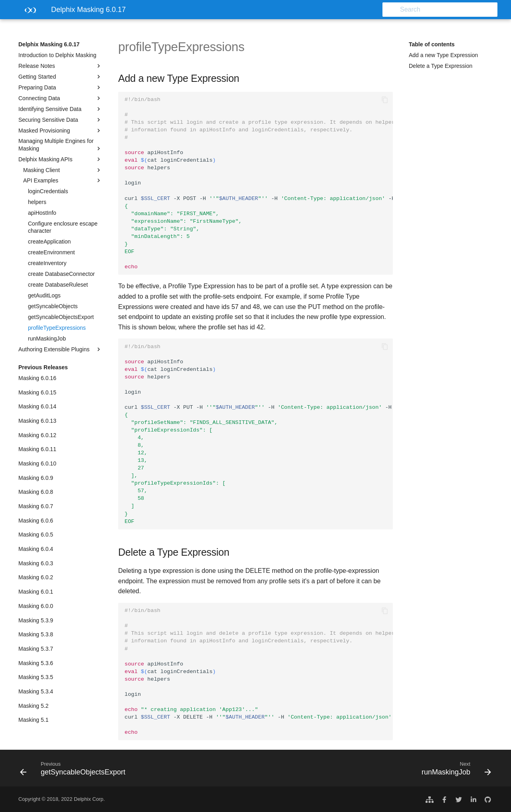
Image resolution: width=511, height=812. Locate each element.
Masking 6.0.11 (37, 449)
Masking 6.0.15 (37, 392)
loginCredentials (48, 191)
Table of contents (432, 44)
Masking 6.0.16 (37, 378)
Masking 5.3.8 (36, 634)
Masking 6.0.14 (37, 406)
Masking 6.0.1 (36, 592)
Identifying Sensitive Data (60, 109)
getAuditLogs (44, 295)
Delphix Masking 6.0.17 (49, 44)
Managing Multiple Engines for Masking (60, 145)
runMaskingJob (47, 339)
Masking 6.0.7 (36, 506)
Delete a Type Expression (441, 66)
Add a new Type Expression (443, 55)
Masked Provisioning (60, 131)
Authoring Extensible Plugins (60, 349)
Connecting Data (60, 98)
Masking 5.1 (33, 720)
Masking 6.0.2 (36, 577)
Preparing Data (60, 87)
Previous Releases (43, 367)
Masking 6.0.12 (37, 435)
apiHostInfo (42, 213)
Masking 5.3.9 (36, 620)
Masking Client (63, 170)
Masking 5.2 (33, 706)
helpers (37, 202)
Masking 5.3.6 (36, 663)
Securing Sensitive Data (60, 120)
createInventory (47, 263)
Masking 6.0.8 (36, 492)
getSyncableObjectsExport (61, 317)
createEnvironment (51, 252)
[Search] (451, 10)
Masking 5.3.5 (36, 677)
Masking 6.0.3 (36, 563)
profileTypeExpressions (57, 328)
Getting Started (60, 77)
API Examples (63, 180)
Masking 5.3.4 (36, 691)
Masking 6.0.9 (36, 478)
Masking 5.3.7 (36, 649)
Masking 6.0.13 (37, 421)
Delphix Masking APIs (60, 159)
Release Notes (60, 66)
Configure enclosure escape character (63, 227)
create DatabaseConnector (61, 274)
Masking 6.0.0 (36, 606)
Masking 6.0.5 (36, 535)
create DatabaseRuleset (58, 285)
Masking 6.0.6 (36, 521)
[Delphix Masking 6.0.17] (28, 12)
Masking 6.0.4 (36, 549)
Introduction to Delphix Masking (57, 55)
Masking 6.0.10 (37, 463)
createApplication (49, 242)
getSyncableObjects (53, 306)
